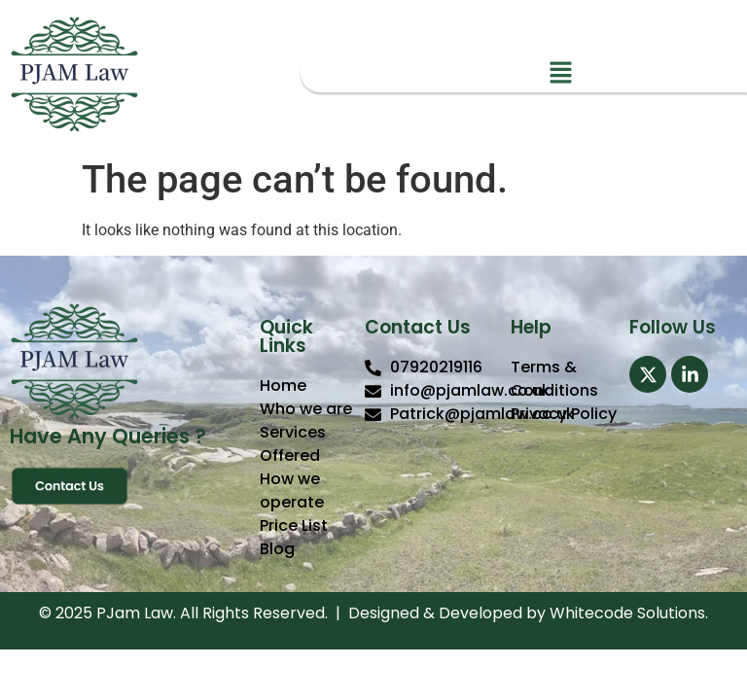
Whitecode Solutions (627, 613)
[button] (560, 74)
